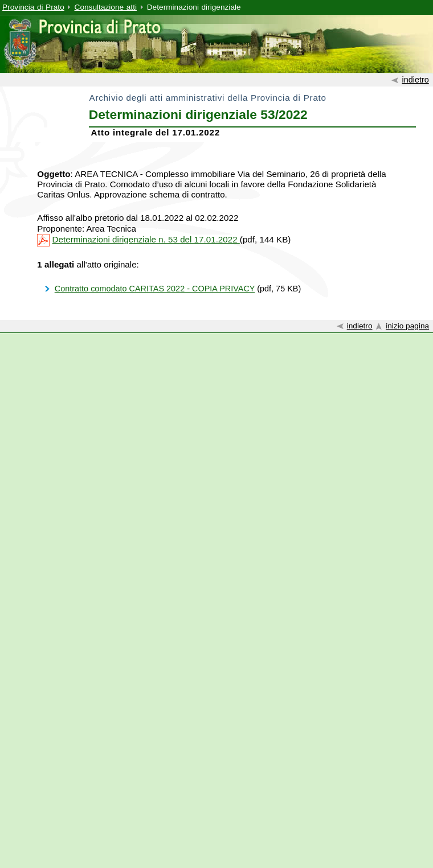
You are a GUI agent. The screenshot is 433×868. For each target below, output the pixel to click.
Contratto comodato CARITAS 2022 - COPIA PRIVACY (155, 289)
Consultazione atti (106, 7)
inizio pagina (407, 326)
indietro (415, 80)
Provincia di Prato (33, 7)
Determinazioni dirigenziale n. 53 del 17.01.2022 (146, 239)
